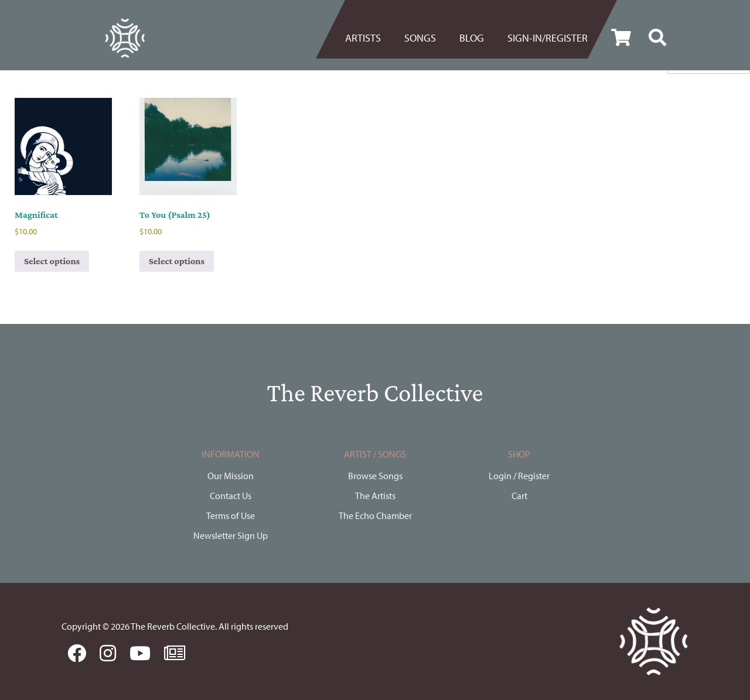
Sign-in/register (548, 38)
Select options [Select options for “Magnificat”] (52, 261)
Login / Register (519, 476)
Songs (420, 38)
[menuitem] (369, 38)
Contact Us (231, 496)
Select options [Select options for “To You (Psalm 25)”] (177, 261)
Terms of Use (231, 515)
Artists (363, 38)
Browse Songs (375, 476)
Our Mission (231, 476)
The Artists (375, 496)
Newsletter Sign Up (231, 535)
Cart (519, 496)
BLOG (472, 38)
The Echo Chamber (375, 515)
